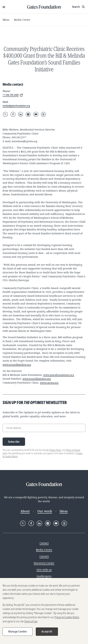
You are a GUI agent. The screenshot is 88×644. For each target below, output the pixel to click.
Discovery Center (44, 563)
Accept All (47, 631)
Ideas (6, 20)
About (25, 511)
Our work (45, 511)
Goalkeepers (44, 576)
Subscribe (14, 442)
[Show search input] (79, 7)
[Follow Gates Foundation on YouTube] (36, 114)
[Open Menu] (4, 7)
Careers (44, 556)
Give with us (44, 570)
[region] (44, 611)
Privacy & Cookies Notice (67, 617)
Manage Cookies (18, 631)
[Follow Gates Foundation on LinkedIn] (21, 114)
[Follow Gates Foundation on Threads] (43, 114)
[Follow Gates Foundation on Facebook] (13, 114)
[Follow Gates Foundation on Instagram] (28, 114)
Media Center (22, 20)
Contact (44, 543)
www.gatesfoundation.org (59, 375)
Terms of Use (31, 621)
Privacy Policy (55, 450)
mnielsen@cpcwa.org (25, 141)
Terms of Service (73, 450)
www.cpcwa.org (49, 383)
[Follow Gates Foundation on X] (5, 114)
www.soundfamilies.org (17, 365)
